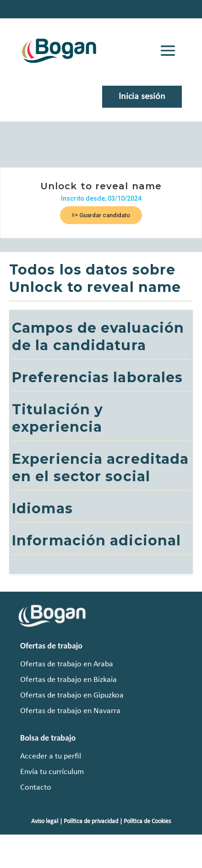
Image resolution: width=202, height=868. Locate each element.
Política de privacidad (91, 821)
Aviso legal (45, 821)
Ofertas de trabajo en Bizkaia (68, 680)
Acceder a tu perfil (51, 756)
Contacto (36, 788)
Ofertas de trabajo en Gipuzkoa (72, 695)
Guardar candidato (101, 215)
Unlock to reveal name (101, 186)
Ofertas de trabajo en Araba (67, 664)
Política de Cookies (147, 821)
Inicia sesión (142, 97)
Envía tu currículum (52, 772)
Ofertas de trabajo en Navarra (70, 711)
